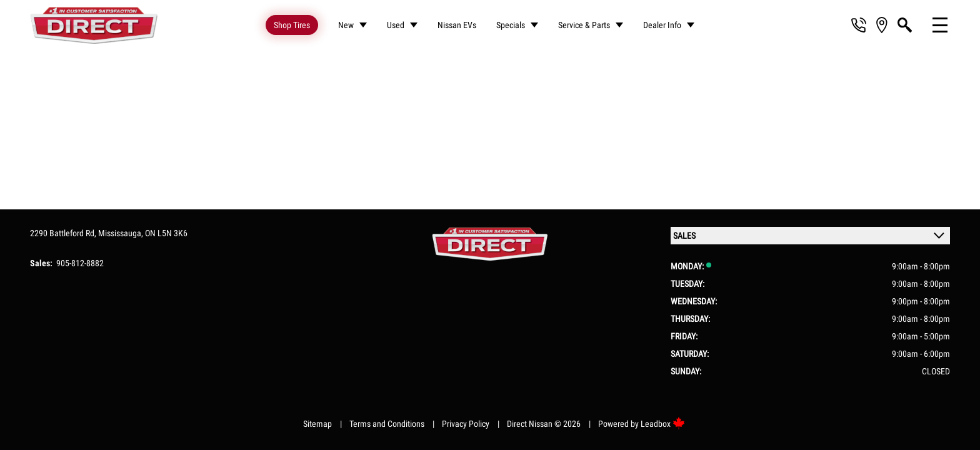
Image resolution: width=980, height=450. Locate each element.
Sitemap (317, 421)
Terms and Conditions (387, 421)
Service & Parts (584, 25)
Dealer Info (662, 25)
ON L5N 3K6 (166, 230)
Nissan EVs (457, 25)
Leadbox (663, 421)
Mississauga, (122, 230)
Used (396, 25)
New (346, 25)
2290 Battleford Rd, (64, 230)
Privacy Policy (466, 421)
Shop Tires (292, 25)
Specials (511, 25)
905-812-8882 (80, 260)
